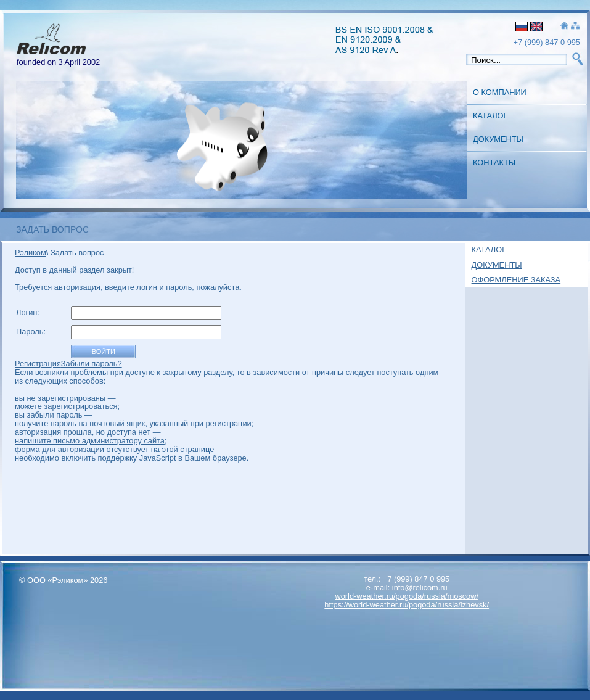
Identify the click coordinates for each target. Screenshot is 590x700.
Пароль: (32, 331)
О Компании (500, 92)
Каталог (490, 116)
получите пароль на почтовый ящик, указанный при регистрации (133, 423)
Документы (498, 139)
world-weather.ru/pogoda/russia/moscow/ (407, 596)
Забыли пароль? (92, 364)
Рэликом (31, 253)
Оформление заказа (516, 280)
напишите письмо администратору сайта (90, 441)
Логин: (29, 312)
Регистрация (38, 364)
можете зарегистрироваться (66, 406)
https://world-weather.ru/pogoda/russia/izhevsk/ (407, 605)
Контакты (494, 163)
